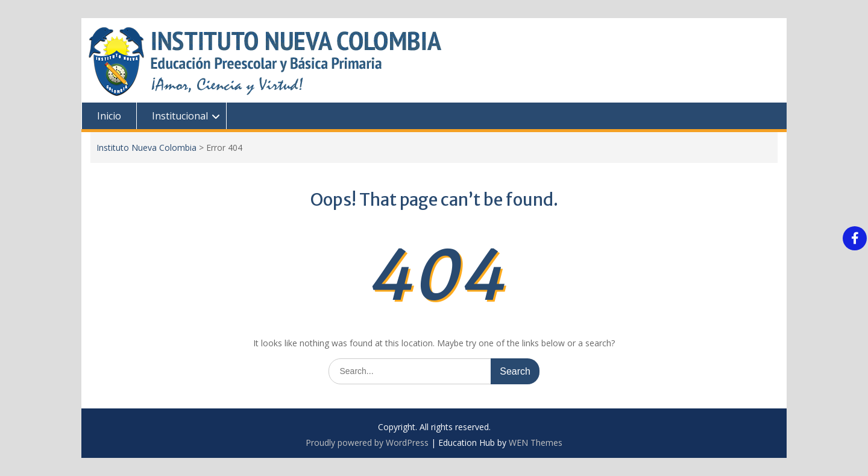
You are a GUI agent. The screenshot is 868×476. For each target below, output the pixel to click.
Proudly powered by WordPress (367, 443)
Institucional (180, 116)
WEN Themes (536, 443)
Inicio (109, 116)
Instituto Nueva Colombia (146, 148)
